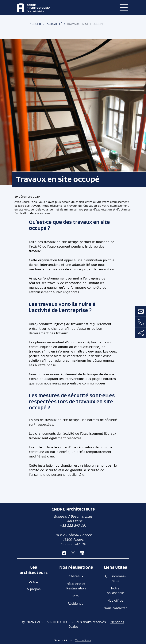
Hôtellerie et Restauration (76, 586)
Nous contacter (115, 608)
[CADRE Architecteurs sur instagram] (74, 553)
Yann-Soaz (83, 640)
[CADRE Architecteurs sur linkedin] (82, 553)
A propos (34, 589)
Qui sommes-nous (115, 578)
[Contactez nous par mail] (141, 311)
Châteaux (76, 576)
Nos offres (115, 600)
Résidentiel (76, 604)
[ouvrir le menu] (124, 8)
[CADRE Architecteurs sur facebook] (65, 553)
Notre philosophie (115, 591)
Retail (76, 596)
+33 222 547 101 (73, 526)
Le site (34, 581)
